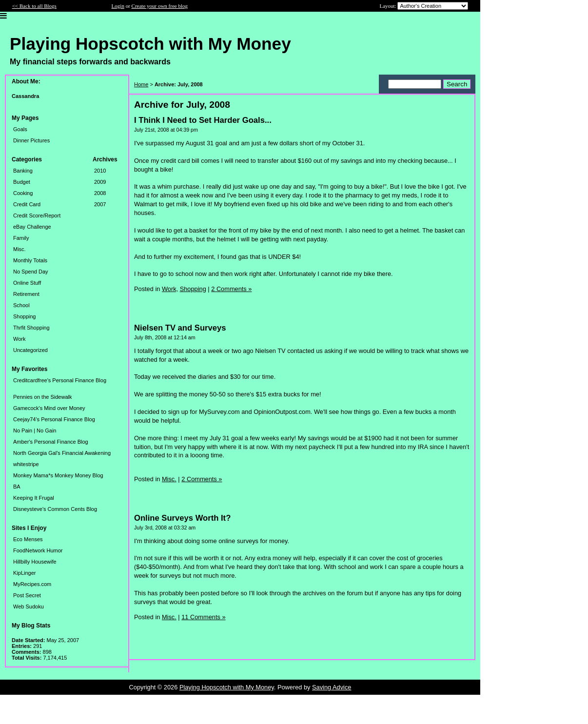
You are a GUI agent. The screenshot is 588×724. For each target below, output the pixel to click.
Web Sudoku (29, 607)
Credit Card (27, 204)
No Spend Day (31, 272)
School (21, 305)
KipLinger (24, 573)
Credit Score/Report (37, 215)
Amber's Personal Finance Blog (51, 442)
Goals (20, 129)
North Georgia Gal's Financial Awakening (62, 453)
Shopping (25, 316)
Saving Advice (332, 687)
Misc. (20, 249)
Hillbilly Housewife (35, 562)
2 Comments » (231, 289)
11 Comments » (203, 617)
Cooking (23, 193)
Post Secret (27, 595)
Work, (170, 289)
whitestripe (26, 464)
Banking (23, 171)
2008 (100, 193)
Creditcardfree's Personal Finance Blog (60, 380)
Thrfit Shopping (31, 328)
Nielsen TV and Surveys (180, 328)
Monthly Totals (30, 260)
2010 (100, 171)
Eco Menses (28, 539)
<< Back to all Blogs (34, 6)
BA (17, 487)
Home (141, 84)
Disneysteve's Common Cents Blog (55, 509)
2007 (100, 204)
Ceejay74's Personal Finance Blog (54, 419)
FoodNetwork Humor (38, 550)
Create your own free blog (160, 6)
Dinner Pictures (31, 140)
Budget (22, 182)
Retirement (26, 294)
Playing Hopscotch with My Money (227, 687)
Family (21, 238)
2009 (100, 182)
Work (19, 339)
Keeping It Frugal (34, 498)
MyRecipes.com (32, 584)
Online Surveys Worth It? (182, 518)
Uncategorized (30, 350)
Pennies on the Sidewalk (42, 397)
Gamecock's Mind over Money (49, 408)
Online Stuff (27, 283)
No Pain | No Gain (35, 430)
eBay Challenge (32, 227)
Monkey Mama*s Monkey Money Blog (58, 475)
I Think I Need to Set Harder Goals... (203, 120)
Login (118, 6)
